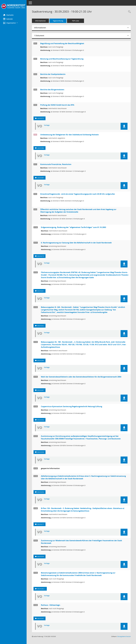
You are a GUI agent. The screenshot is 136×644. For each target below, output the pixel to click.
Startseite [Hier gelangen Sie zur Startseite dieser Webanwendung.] (8, 15)
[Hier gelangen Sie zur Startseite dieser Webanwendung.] (13, 6)
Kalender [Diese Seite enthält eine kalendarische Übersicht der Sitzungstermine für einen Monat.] (8, 19)
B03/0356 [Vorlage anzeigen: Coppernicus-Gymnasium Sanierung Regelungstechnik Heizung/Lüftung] (41, 420)
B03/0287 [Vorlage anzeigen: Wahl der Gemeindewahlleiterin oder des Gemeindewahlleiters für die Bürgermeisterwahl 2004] (41, 390)
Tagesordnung (58, 21)
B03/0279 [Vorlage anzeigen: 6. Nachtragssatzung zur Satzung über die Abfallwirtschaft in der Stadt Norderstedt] (41, 256)
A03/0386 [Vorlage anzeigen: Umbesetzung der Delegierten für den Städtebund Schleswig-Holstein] (41, 148)
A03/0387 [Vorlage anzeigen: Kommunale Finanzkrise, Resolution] (41, 178)
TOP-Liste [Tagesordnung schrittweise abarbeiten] (75, 21)
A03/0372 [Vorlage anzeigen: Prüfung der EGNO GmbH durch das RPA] (41, 118)
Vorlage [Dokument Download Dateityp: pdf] (47, 125)
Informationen (40, 21)
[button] (13, 23)
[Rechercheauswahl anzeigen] (129, 12)
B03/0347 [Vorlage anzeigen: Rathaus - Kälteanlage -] (41, 618)
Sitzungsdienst (124, 636)
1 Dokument (39, 36)
